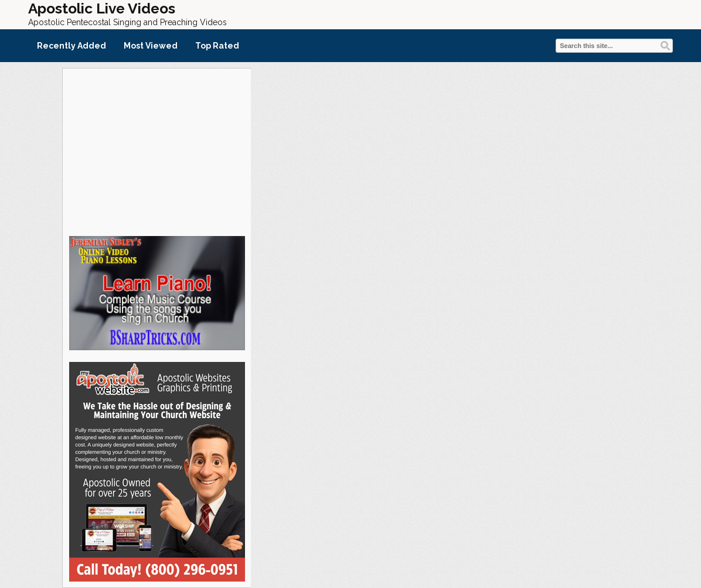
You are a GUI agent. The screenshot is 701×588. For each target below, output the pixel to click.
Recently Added (72, 46)
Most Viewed (151, 46)
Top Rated (217, 46)
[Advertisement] (156, 151)
